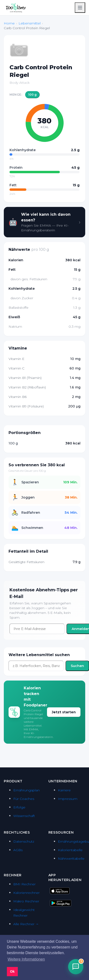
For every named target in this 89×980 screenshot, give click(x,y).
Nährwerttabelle (71, 859)
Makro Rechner (26, 901)
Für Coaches (24, 799)
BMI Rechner (24, 884)
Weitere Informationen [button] (26, 959)
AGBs (18, 850)
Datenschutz (24, 841)
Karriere (64, 790)
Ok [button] (12, 971)
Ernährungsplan (26, 790)
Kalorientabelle (70, 850)
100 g (32, 95)
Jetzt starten (64, 712)
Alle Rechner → (26, 924)
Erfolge (19, 807)
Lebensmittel (30, 23)
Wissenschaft (24, 816)
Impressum (68, 799)
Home (9, 23)
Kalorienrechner (26, 893)
